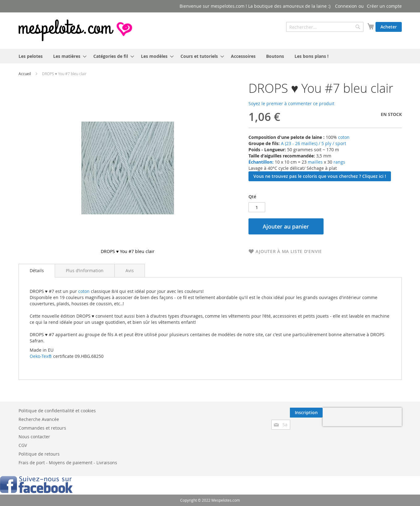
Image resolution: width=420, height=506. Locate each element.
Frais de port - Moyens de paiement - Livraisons (68, 463)
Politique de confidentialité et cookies (57, 411)
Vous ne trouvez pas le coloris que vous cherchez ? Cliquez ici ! (320, 176)
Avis (130, 270)
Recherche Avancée (39, 419)
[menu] (210, 56)
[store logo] (76, 30)
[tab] (37, 271)
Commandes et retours (42, 428)
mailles (315, 162)
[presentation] (362, 417)
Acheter (389, 27)
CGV (23, 445)
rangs (339, 162)
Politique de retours (39, 454)
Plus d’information (85, 270)
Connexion (346, 6)
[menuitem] (31, 56)
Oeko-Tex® (41, 356)
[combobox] (325, 27)
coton (344, 137)
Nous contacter (34, 437)
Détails (37, 270)
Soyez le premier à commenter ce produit (291, 103)
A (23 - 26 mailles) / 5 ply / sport (314, 143)
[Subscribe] (306, 413)
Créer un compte (384, 6)
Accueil (25, 74)
